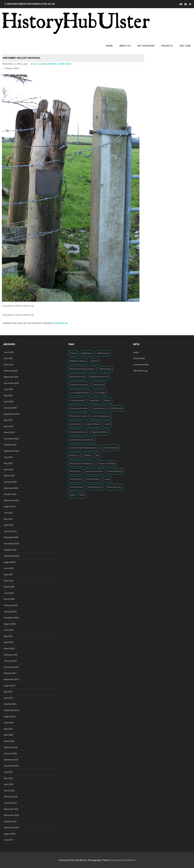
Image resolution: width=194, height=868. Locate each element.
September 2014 (12, 828)
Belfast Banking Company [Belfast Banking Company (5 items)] (82, 369)
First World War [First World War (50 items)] (77, 400)
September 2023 (12, 414)
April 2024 (9, 402)
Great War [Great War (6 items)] (94, 400)
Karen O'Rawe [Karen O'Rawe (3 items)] (93, 424)
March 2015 (9, 791)
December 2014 (11, 809)
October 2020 (10, 550)
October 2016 (10, 704)
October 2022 (10, 445)
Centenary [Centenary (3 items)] (98, 385)
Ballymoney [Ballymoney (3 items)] (103, 353)
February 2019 (11, 605)
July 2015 (8, 772)
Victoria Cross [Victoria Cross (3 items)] (76, 487)
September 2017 (12, 679)
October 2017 (10, 673)
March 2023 (9, 432)
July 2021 (8, 513)
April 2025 (9, 365)
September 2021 (12, 500)
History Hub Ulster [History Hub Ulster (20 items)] (79, 408)
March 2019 (9, 599)
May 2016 (8, 729)
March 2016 (9, 741)
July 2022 (8, 457)
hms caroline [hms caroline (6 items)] (99, 408)
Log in (136, 352)
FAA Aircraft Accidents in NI (58, 64)
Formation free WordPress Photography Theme (84, 860)
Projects (167, 46)
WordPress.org (140, 371)
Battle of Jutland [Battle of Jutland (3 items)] (78, 361)
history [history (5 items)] (107, 400)
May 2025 (8, 358)
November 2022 (11, 439)
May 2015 (8, 778)
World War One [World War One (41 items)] (95, 487)
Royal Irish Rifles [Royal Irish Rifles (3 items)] (107, 464)
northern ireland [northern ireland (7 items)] (110, 448)
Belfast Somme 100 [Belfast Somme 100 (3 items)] (99, 377)
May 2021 (8, 519)
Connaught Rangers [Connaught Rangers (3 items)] (79, 393)
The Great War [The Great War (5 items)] (93, 479)
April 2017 (9, 698)
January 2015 (10, 803)
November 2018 (11, 618)
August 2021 (10, 507)
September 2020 (12, 556)
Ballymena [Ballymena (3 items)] (87, 353)
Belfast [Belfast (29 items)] (95, 361)
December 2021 (11, 488)
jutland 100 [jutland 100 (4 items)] (75, 424)
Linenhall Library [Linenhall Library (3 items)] (78, 432)
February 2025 (11, 371)
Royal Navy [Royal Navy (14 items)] (75, 471)
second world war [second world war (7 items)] (95, 471)
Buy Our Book (146, 46)
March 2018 (9, 649)
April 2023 (9, 426)
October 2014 (10, 822)
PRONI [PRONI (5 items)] (87, 456)
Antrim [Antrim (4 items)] (73, 353)
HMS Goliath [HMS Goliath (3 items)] (116, 408)
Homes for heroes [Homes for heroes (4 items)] (78, 416)
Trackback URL (61, 323)
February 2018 (11, 655)
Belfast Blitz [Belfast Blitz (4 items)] (106, 369)
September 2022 (12, 451)
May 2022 (8, 463)
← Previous (8, 68)
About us (125, 46)
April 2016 (9, 735)
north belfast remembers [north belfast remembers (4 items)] (82, 440)
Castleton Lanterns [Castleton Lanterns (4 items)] (79, 385)
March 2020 (9, 587)
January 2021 (10, 531)
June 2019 (9, 593)
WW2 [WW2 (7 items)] (82, 495)
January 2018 (10, 661)
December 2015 (11, 760)
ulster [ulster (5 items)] (108, 479)
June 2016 (9, 723)
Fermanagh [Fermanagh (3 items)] (100, 393)
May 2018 (8, 636)
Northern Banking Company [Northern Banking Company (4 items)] (83, 448)
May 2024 (8, 396)
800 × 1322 (38, 64)
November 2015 (11, 766)
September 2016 (12, 710)
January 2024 (10, 408)
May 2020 (8, 575)
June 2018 (9, 630)
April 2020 (9, 581)
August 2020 (10, 562)
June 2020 (9, 568)
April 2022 (9, 470)
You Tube (185, 46)
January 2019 (10, 612)
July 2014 (8, 840)
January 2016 (10, 754)
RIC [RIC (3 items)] (97, 456)
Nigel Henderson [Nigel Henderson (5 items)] (100, 432)
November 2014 (11, 815)
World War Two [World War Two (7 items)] (115, 487)
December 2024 (11, 377)
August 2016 (10, 717)
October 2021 (10, 494)
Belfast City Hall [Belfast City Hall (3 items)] (77, 377)
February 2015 (11, 797)
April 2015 (9, 784)
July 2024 (8, 389)
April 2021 (9, 525)
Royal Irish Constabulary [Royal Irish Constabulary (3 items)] (82, 464)
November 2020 (11, 544)
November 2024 (11, 383)
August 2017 (10, 686)
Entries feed (139, 358)
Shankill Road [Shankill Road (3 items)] (115, 471)
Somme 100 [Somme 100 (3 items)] (75, 479)
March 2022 (9, 476)
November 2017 (11, 667)
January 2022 (10, 482)
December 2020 (11, 537)
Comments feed (141, 365)
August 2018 (10, 624)
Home (109, 46)
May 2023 (8, 420)
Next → (18, 68)
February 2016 (11, 747)
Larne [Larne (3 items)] (108, 424)
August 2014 (10, 834)
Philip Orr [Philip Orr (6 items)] (74, 456)
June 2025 (9, 352)
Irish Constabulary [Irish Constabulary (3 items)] (101, 416)
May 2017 (8, 692)
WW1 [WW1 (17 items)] (72, 495)
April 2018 (9, 642)
